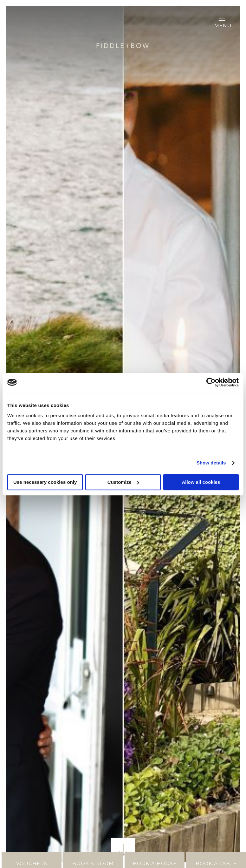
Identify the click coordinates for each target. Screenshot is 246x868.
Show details (211, 463)
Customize (123, 482)
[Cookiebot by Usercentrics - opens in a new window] (211, 382)
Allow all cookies (201, 482)
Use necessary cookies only (45, 482)
